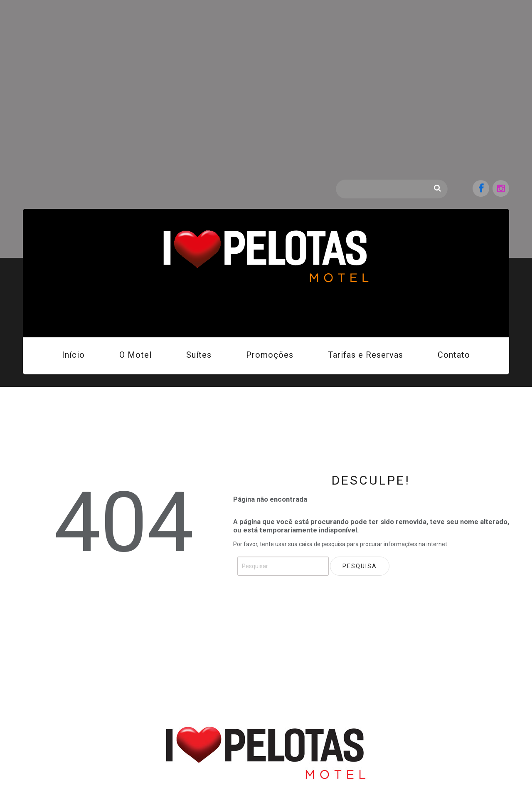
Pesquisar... (336, 179)
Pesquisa (437, 188)
